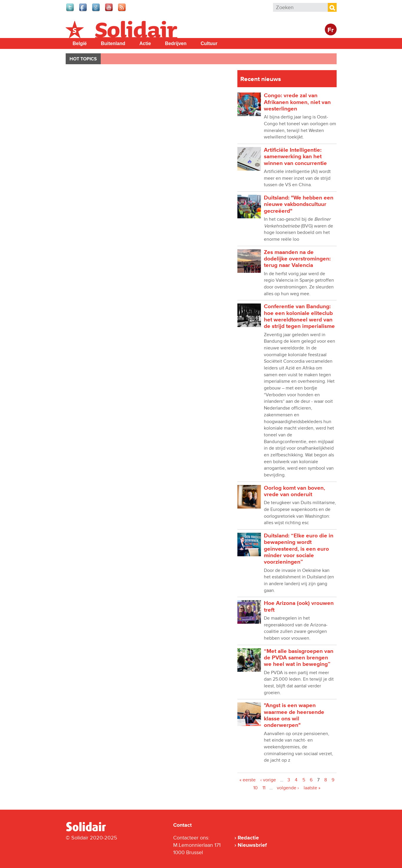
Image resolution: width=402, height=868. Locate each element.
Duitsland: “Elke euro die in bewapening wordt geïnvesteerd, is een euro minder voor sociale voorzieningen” (299, 549)
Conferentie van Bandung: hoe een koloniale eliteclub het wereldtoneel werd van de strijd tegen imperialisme (299, 316)
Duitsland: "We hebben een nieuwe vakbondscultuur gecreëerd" (299, 204)
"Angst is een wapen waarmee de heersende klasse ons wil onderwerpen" (294, 715)
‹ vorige (268, 780)
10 (255, 788)
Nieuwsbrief (252, 845)
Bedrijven (176, 43)
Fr (331, 30)
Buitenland (113, 43)
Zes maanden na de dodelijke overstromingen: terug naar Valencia (297, 259)
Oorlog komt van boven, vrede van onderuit (295, 491)
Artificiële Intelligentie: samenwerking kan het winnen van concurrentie (295, 157)
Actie (145, 43)
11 (264, 788)
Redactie (248, 838)
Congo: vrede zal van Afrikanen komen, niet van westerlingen (297, 102)
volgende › (288, 788)
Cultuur (209, 43)
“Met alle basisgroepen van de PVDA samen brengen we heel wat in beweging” (299, 658)
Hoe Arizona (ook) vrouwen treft (299, 607)
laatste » (312, 788)
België (80, 43)
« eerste (248, 780)
